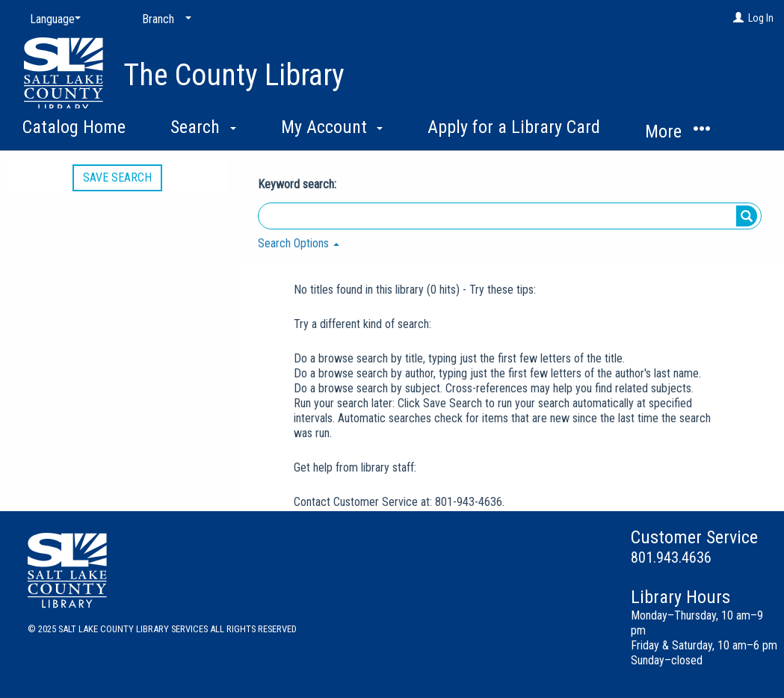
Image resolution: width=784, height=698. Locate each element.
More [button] (677, 131)
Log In (761, 18)
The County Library (234, 75)
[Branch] (164, 19)
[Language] (52, 19)
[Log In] (738, 18)
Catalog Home (74, 127)
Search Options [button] (299, 243)
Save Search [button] (117, 177)
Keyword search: (299, 184)
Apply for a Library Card (514, 127)
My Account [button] (332, 127)
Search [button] (203, 127)
